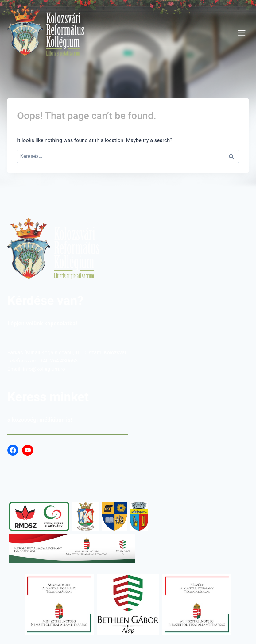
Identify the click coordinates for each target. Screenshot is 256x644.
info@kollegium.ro (44, 369)
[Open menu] (241, 33)
